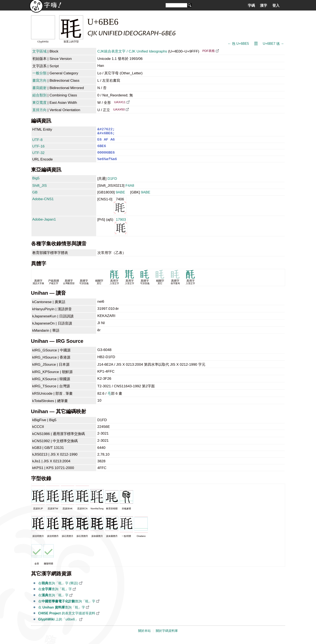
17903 (121, 231)
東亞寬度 (39, 103)
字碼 (251, 5)
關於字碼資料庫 (167, 636)
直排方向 (39, 110)
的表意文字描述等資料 (67, 619)
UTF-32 (39, 156)
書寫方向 (39, 80)
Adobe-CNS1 (43, 204)
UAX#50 (119, 109)
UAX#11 (120, 102)
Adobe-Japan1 (44, 225)
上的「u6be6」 (58, 625)
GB (35, 198)
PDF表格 (209, 51)
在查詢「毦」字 (55, 595)
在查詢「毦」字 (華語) (58, 589)
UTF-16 (39, 149)
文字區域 (39, 51)
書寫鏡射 (39, 88)
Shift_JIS (40, 191)
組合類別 (39, 95)
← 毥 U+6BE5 (238, 44)
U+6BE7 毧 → (273, 44)
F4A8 (130, 191)
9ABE (120, 198)
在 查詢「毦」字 (62, 613)
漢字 (264, 5)
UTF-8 (37, 142)
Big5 (36, 184)
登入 (276, 5)
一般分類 (39, 73)
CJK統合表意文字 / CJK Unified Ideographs (132, 51)
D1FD (112, 184)
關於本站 (144, 636)
